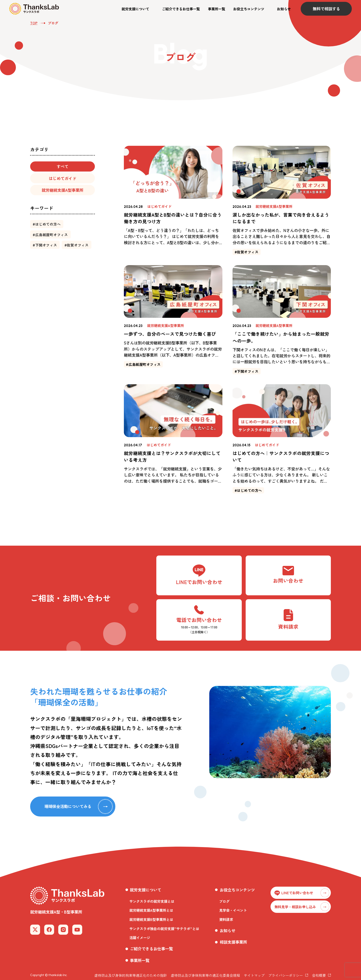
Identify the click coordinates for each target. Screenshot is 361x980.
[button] (138, 9)
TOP (34, 23)
